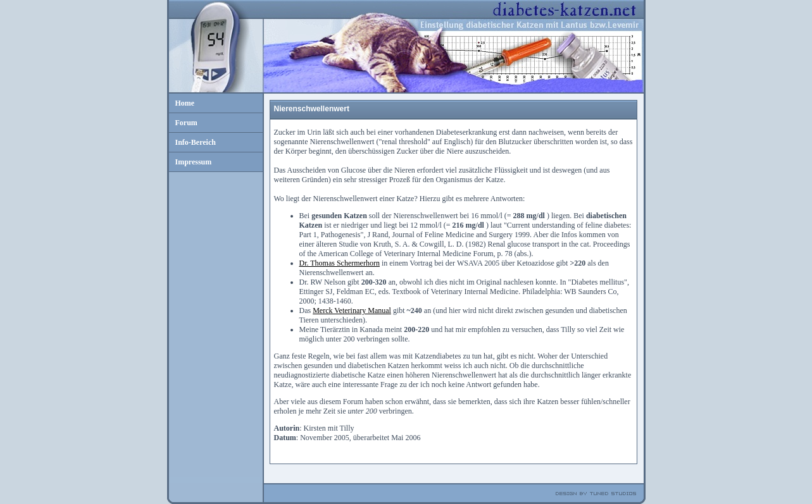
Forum (186, 123)
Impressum (194, 162)
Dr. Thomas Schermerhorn (340, 263)
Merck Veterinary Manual (352, 310)
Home (185, 103)
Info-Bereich (196, 142)
